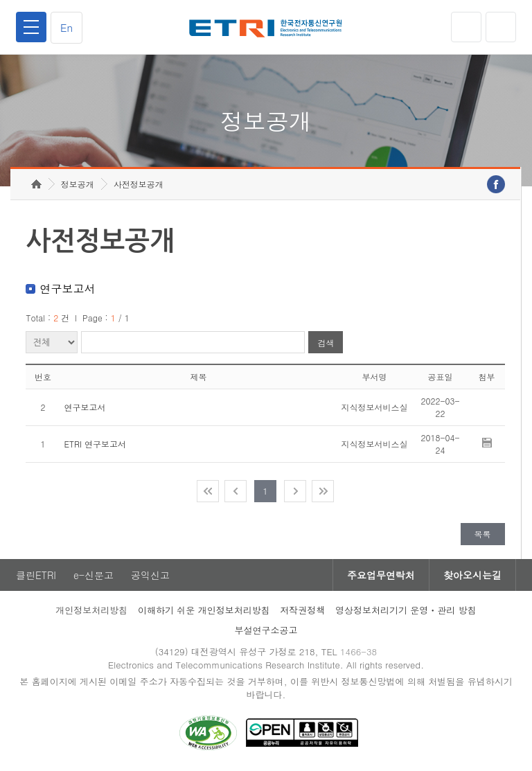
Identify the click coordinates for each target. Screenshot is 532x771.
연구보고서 (85, 407)
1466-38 (358, 652)
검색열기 (501, 27)
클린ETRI (36, 575)
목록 (483, 534)
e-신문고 (94, 575)
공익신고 (150, 575)
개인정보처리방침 (91, 610)
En (66, 27)
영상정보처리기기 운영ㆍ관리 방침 (406, 610)
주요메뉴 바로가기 (0, 0)
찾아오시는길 (472, 575)
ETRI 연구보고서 (95, 444)
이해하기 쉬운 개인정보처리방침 (204, 610)
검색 (326, 343)
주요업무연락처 (381, 575)
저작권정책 (302, 610)
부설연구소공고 (266, 630)
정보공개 (78, 184)
